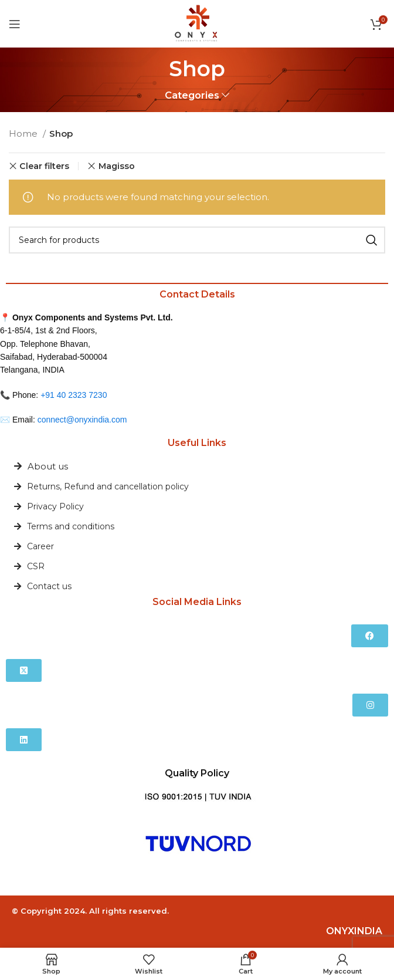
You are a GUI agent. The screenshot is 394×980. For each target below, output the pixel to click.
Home (24, 134)
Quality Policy (197, 773)
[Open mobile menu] (15, 24)
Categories (192, 95)
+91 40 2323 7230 (74, 395)
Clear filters (44, 166)
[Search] (197, 240)
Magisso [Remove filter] (117, 166)
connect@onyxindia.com (82, 420)
